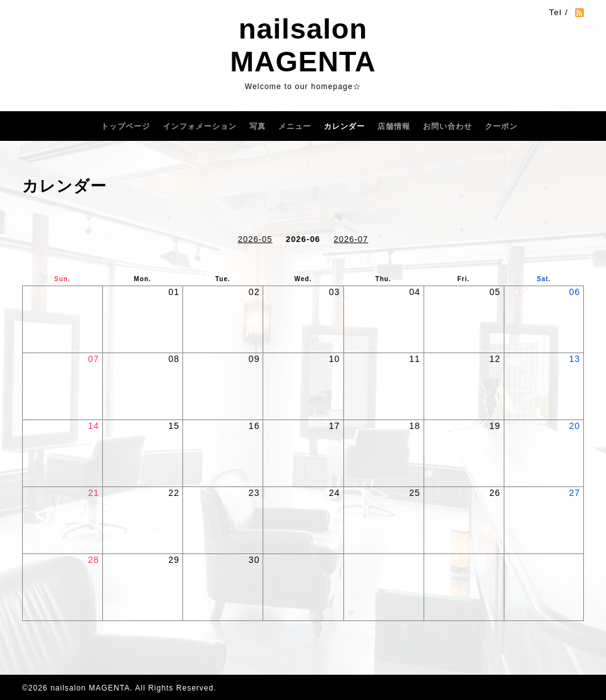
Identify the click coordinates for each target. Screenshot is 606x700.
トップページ (126, 126)
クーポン (501, 126)
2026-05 (255, 239)
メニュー (295, 126)
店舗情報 (394, 126)
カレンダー (344, 126)
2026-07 (351, 239)
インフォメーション (200, 126)
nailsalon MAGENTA (303, 45)
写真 (258, 126)
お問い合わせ (448, 126)
